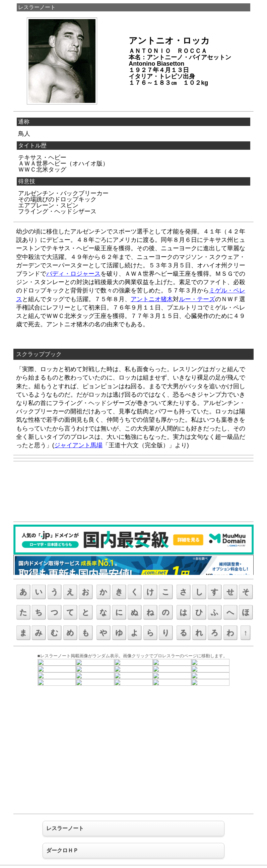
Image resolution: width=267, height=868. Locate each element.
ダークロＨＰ (62, 850)
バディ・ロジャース (73, 274)
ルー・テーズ (197, 299)
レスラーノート (37, 7)
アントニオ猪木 (152, 299)
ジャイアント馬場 (78, 445)
